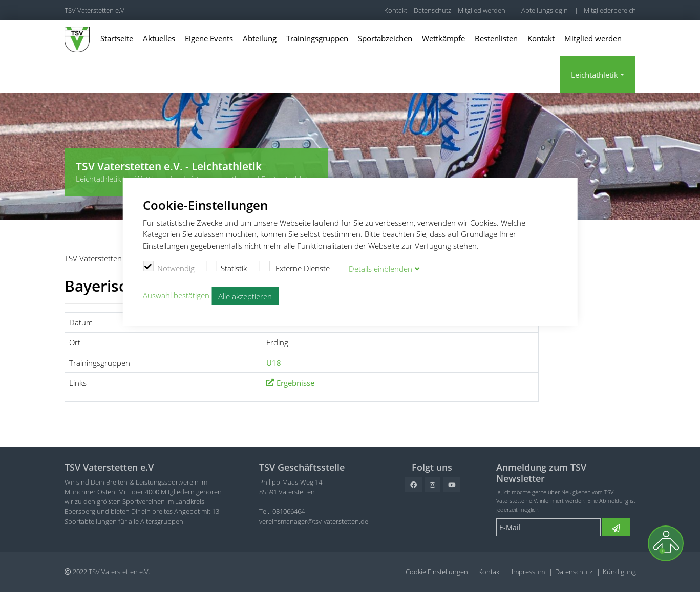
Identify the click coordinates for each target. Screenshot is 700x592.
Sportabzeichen (385, 38)
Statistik (227, 267)
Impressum (528, 572)
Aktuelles (159, 38)
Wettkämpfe (443, 38)
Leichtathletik (595, 75)
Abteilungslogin (545, 10)
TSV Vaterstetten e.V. (95, 10)
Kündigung (619, 572)
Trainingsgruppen (317, 38)
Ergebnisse (295, 383)
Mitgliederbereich (610, 10)
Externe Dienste (294, 267)
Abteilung (260, 38)
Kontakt (396, 10)
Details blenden (380, 269)
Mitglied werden (482, 10)
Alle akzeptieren (245, 296)
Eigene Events (209, 38)
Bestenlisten (496, 38)
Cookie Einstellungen (437, 572)
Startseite (117, 38)
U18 (274, 363)
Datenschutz (432, 10)
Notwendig (169, 267)
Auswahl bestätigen (176, 295)
